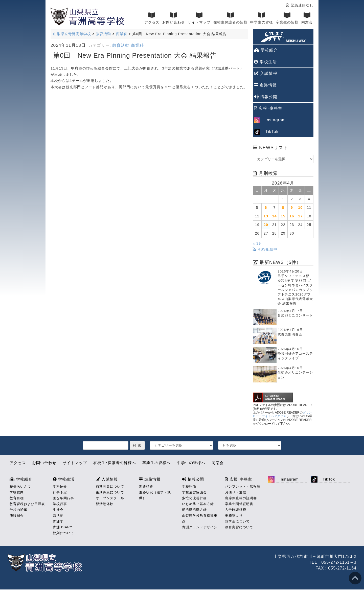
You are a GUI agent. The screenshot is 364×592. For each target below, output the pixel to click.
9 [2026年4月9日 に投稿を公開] (292, 208)
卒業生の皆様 (287, 18)
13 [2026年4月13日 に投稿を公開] (266, 216)
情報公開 (266, 97)
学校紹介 (266, 50)
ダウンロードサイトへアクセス (282, 414)
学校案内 (17, 492)
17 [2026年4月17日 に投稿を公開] (300, 216)
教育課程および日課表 (27, 504)
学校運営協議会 (194, 492)
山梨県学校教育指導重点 (200, 518)
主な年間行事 (63, 498)
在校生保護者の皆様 (230, 18)
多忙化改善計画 (194, 498)
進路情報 (265, 85)
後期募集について (110, 492)
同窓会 (307, 18)
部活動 (58, 516)
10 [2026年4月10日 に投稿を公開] (300, 208)
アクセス (152, 18)
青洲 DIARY (63, 527)
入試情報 (266, 73)
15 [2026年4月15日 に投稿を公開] (283, 216)
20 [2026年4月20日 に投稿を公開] (266, 225)
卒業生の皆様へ (156, 463)
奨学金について (237, 521)
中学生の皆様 (262, 18)
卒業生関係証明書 (239, 504)
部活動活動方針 (194, 510)
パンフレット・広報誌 (243, 486)
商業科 (137, 45)
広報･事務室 (268, 108)
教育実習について (239, 527)
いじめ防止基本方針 (198, 504)
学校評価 (189, 486)
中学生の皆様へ (191, 463)
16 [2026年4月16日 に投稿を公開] (292, 216)
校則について (63, 533)
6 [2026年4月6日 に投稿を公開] (266, 208)
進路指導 (146, 486)
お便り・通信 (236, 492)
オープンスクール (110, 498)
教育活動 (121, 45)
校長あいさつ (20, 486)
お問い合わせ (174, 18)
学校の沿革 (18, 510)
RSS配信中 (265, 249)
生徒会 (58, 510)
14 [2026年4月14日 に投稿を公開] (275, 216)
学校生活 (265, 62)
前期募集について (110, 486)
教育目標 (17, 498)
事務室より (234, 516)
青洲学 (58, 521)
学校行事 (60, 504)
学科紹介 (60, 486)
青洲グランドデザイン (200, 527)
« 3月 (258, 243)
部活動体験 (105, 504)
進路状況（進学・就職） (155, 495)
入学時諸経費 (236, 510)
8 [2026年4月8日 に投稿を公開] (283, 208)
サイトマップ (199, 18)
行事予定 (60, 492)
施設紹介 (17, 516)
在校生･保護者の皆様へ (115, 463)
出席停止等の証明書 (241, 498)
